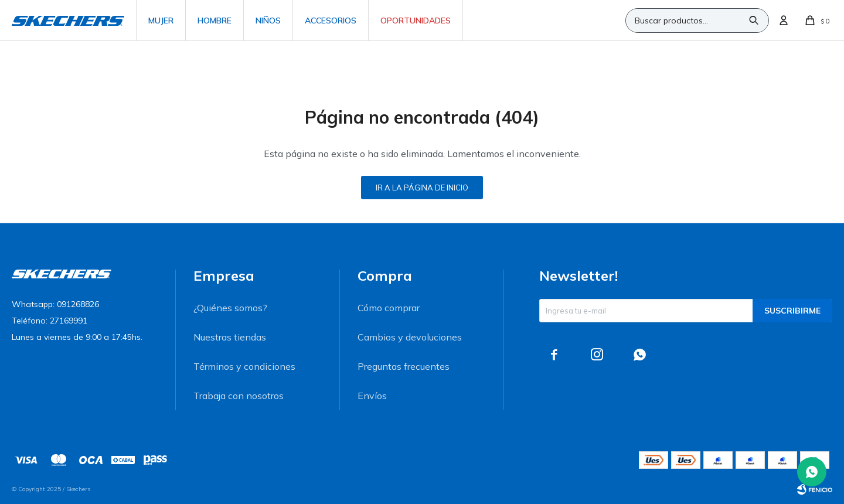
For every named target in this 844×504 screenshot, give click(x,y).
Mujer (161, 21)
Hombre (215, 21)
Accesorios (331, 21)
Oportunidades (416, 21)
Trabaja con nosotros (239, 396)
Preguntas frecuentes (404, 366)
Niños (268, 21)
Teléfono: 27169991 (50, 321)
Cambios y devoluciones (410, 337)
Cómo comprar (389, 308)
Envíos (372, 396)
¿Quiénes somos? (230, 308)
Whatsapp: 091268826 (55, 304)
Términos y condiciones (244, 366)
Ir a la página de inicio (422, 188)
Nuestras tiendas (230, 337)
